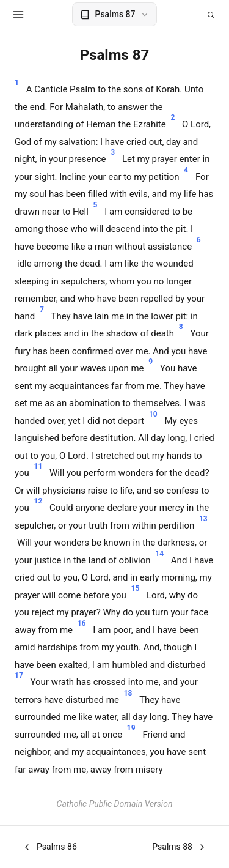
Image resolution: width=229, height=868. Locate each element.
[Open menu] (18, 15)
